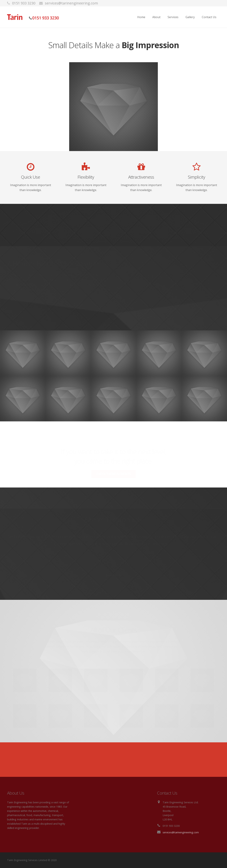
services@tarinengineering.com (71, 3)
